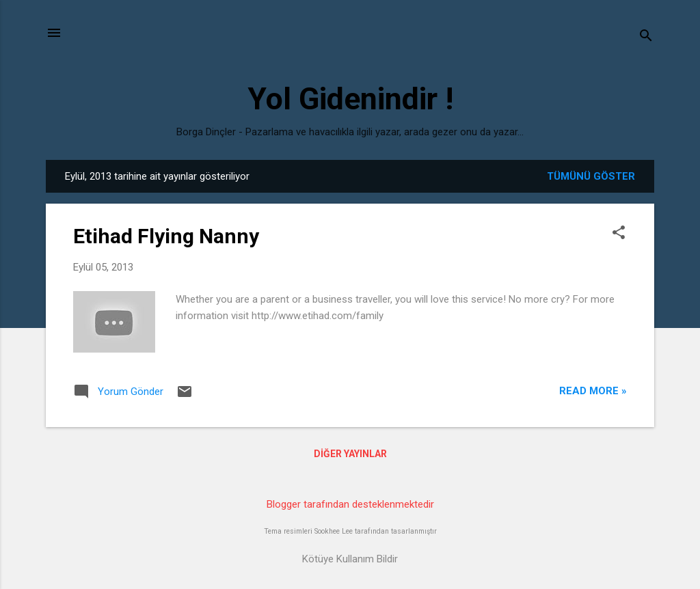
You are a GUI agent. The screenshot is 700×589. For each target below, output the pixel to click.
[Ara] (646, 37)
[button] (619, 234)
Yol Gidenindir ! (350, 99)
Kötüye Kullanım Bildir (350, 559)
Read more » (593, 391)
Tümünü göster (591, 176)
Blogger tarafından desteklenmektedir (350, 504)
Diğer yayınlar (350, 454)
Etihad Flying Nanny (166, 236)
